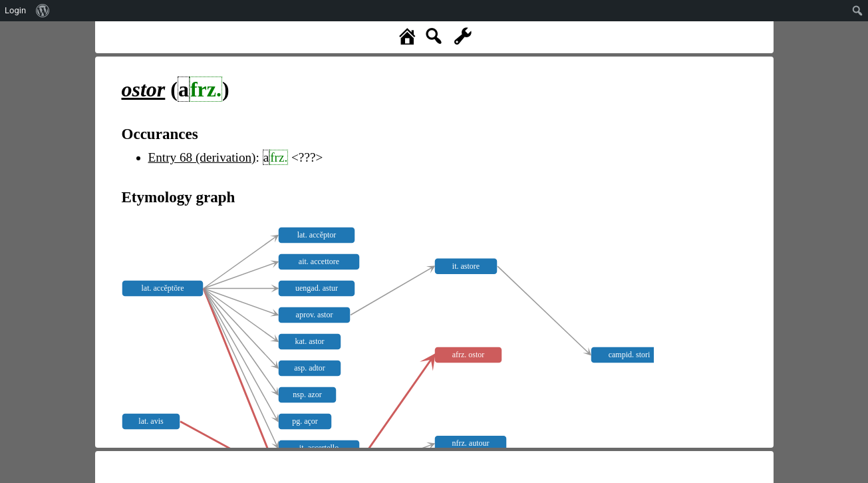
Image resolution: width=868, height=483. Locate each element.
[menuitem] (43, 11)
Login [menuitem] (15, 10)
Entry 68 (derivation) (202, 157)
